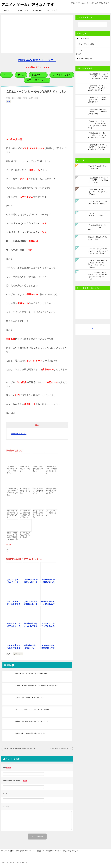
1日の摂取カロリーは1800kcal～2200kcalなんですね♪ (12, 492)
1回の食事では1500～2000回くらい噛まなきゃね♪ (51, 470)
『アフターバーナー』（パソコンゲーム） (98, 214)
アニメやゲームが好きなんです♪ (98, 167)
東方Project (37, 10)
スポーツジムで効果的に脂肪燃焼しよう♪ (29, 697)
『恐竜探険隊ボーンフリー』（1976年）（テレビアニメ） (98, 147)
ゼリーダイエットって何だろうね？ (51, 513)
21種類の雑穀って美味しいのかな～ (25, 469)
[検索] (93, 24)
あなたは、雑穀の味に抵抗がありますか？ (51, 491)
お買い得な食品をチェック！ (37, 60)
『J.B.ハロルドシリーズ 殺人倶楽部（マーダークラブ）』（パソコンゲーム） (98, 264)
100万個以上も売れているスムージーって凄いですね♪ (12, 470)
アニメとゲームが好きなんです (28, 4)
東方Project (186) (86, 58)
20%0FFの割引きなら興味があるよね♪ (38, 469)
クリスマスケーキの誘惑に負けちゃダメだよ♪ (19, 748)
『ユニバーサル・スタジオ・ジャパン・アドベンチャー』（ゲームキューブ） (98, 276)
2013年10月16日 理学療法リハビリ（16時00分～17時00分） (37, 685)
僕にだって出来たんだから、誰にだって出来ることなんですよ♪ (12, 536)
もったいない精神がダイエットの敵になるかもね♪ (32, 709)
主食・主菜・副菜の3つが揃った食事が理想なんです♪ (12, 514)
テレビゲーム (23, 10)
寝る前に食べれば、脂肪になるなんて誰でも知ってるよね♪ (25, 514)
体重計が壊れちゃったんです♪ (60, 748)
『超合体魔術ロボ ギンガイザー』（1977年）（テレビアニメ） (98, 76)
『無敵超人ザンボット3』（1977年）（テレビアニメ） (98, 135)
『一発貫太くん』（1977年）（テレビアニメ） (98, 100)
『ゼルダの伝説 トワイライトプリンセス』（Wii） (98, 227)
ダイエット (18, 654)
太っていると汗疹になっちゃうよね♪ (25, 491)
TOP (18, 851)
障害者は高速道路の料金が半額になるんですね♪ (32, 721)
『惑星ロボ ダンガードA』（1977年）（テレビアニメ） (98, 88)
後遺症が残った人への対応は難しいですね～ (31, 733)
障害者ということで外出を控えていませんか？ (31, 673)
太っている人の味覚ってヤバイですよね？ (25, 535)
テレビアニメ (8, 10)
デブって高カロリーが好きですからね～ (38, 491)
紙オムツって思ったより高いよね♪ (98, 238)
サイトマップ (52, 10)
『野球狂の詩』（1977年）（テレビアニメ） (97, 112)
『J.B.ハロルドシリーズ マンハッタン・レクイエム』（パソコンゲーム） (98, 251)
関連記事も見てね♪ (19, 434)
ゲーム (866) (84, 38)
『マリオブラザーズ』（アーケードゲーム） (98, 203)
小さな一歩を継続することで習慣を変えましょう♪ (38, 514)
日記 (9, 101)
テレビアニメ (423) (86, 44)
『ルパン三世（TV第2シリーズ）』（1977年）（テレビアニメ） (98, 125)
